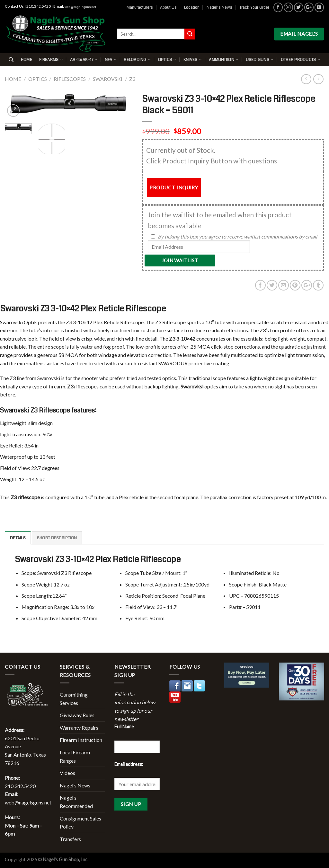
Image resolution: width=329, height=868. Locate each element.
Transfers (70, 839)
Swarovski (108, 79)
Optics (167, 60)
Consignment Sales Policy (80, 823)
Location (192, 7)
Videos (67, 773)
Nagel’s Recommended (76, 802)
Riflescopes (70, 79)
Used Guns (260, 60)
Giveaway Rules (77, 715)
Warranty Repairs (79, 728)
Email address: (129, 764)
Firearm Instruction (81, 740)
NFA (111, 60)
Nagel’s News (219, 7)
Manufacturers (140, 7)
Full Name (124, 727)
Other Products (301, 60)
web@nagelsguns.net (80, 7)
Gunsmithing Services (74, 699)
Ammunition (224, 60)
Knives (193, 60)
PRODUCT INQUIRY (174, 187)
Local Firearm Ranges (75, 756)
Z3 (132, 79)
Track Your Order (254, 7)
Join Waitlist (180, 260)
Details (18, 538)
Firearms (51, 60)
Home (27, 60)
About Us (168, 7)
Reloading (137, 60)
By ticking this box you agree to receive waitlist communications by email (237, 236)
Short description (57, 538)
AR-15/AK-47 (84, 60)
